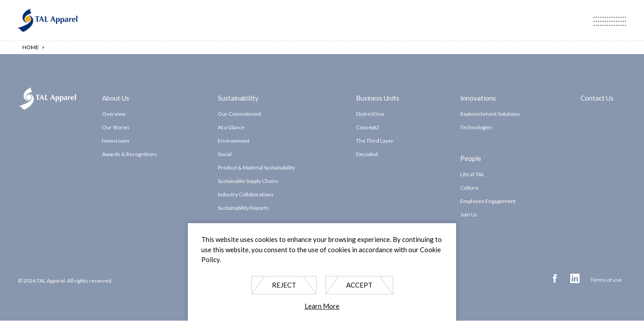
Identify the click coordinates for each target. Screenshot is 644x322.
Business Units (378, 97)
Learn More (322, 306)
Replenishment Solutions (490, 114)
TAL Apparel (47, 20)
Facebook (555, 278)
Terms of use (606, 280)
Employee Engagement (488, 201)
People (471, 158)
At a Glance (231, 127)
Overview (114, 114)
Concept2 (368, 127)
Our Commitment (239, 114)
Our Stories (116, 127)
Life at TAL (472, 174)
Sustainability (238, 97)
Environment (234, 141)
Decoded (367, 154)
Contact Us (597, 97)
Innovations (478, 97)
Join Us (469, 214)
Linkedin (575, 278)
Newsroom (116, 141)
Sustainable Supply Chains (248, 181)
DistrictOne (370, 114)
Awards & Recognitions (130, 154)
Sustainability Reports (243, 208)
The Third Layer (375, 141)
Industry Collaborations (246, 194)
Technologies (476, 127)
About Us (116, 97)
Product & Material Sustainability (256, 167)
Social (225, 154)
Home (31, 47)
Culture (469, 188)
